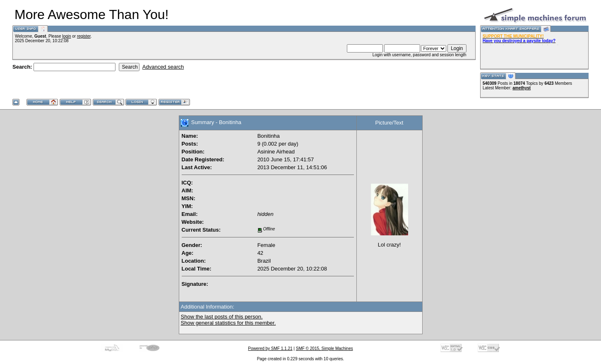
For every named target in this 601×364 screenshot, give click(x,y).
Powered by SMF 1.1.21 (270, 348)
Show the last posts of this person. (222, 317)
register (84, 36)
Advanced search (163, 67)
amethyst (522, 88)
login (66, 36)
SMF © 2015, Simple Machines (325, 348)
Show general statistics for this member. (228, 323)
